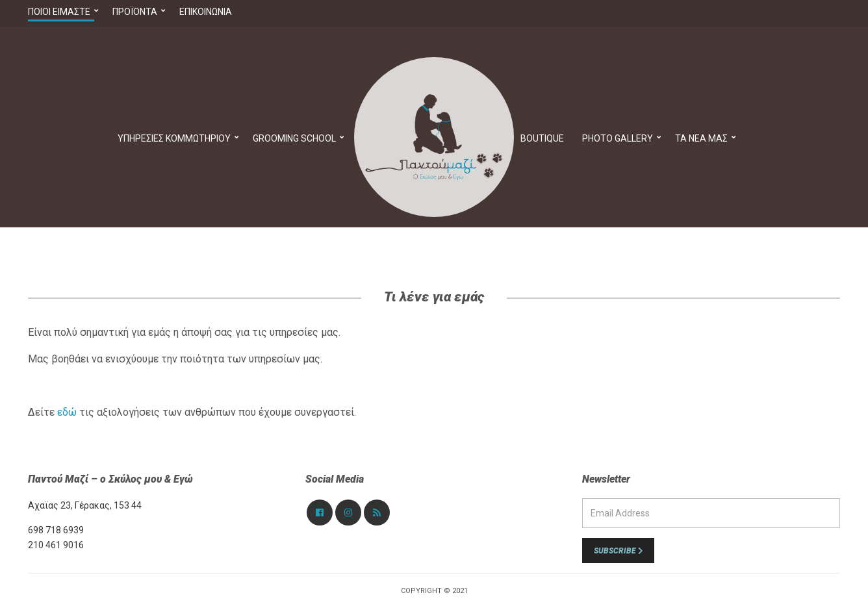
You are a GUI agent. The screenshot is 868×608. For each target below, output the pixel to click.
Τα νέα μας (701, 138)
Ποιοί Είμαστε (59, 12)
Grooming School (294, 138)
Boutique (542, 138)
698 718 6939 (56, 530)
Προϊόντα (135, 12)
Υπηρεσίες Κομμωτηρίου (174, 138)
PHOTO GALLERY (618, 138)
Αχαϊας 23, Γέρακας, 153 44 (85, 505)
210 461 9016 (56, 545)
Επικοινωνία (206, 12)
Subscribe (618, 551)
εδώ (67, 412)
